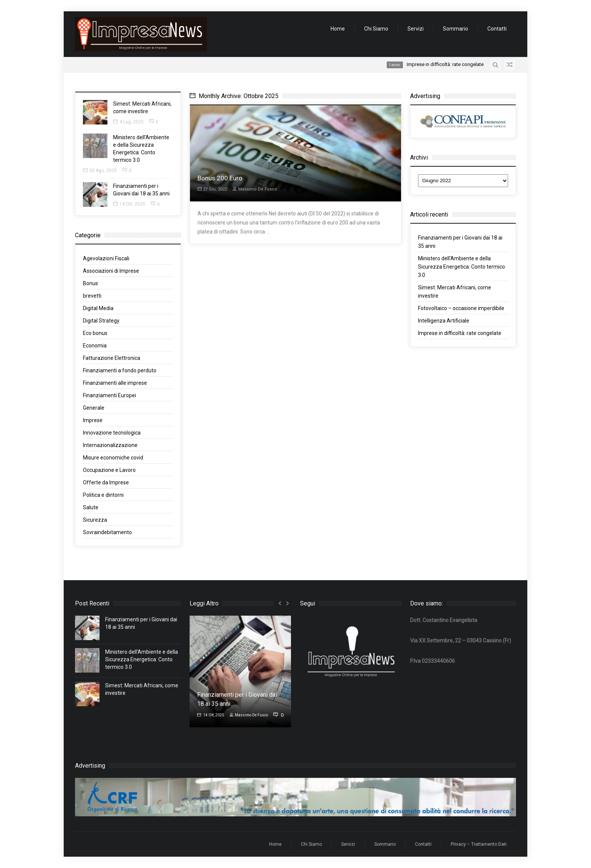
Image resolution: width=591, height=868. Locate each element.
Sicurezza (95, 520)
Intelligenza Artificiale (444, 321)
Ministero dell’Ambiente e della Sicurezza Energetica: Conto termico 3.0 (462, 267)
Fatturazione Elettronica (112, 358)
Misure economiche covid (113, 458)
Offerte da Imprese (106, 482)
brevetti (92, 296)
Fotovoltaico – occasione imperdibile (461, 308)
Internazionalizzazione (110, 445)
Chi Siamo (376, 29)
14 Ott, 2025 (129, 204)
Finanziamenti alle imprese (115, 383)
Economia (95, 346)
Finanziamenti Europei (109, 395)
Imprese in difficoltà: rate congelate (460, 333)
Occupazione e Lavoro (109, 470)
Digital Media (98, 308)
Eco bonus (95, 333)
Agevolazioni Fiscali (106, 258)
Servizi (416, 29)
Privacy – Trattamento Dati (479, 844)
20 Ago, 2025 (100, 171)
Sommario (455, 29)
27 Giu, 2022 (212, 189)
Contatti (497, 29)
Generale (94, 408)
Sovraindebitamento (107, 532)
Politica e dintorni (103, 495)
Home (338, 29)
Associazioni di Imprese (111, 271)
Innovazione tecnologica (112, 433)
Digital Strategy (101, 321)
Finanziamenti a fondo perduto (120, 370)
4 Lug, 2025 (128, 122)
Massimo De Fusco (255, 189)
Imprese (93, 420)
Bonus (90, 283)
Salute (91, 507)
